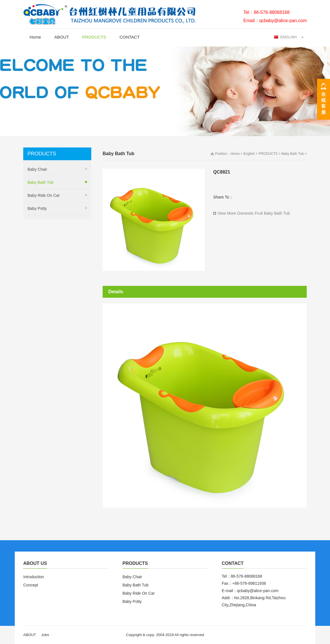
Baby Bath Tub (293, 154)
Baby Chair (37, 169)
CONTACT (129, 37)
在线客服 (323, 103)
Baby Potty (37, 208)
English (249, 154)
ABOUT (62, 37)
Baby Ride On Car (44, 195)
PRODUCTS (94, 37)
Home (35, 37)
